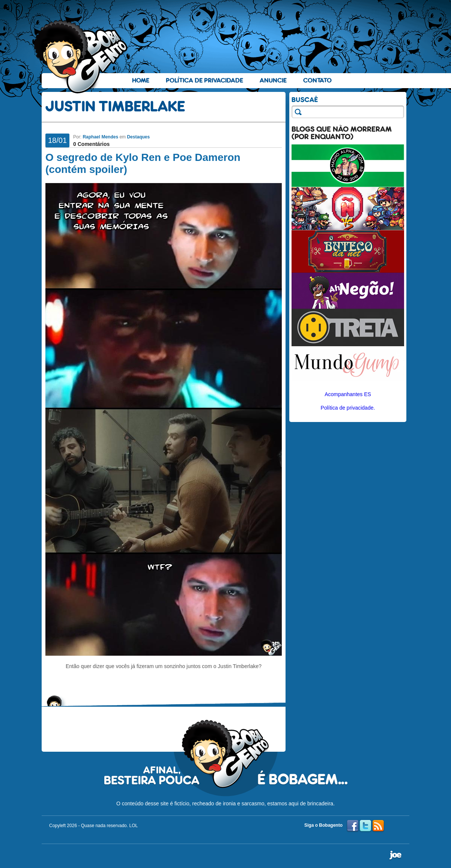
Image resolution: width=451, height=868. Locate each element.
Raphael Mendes (100, 137)
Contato (317, 80)
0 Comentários (91, 144)
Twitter (365, 826)
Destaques (138, 137)
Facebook (353, 826)
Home (141, 80)
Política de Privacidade (204, 80)
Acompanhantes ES (348, 394)
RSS (378, 826)
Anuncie (273, 80)
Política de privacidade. (348, 408)
